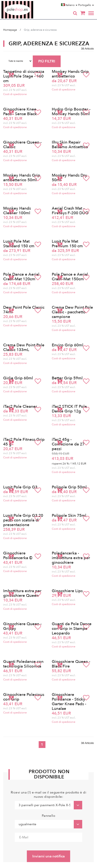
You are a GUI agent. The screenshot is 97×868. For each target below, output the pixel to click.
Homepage (10, 30)
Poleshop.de (27, 2)
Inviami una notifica (48, 856)
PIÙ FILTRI (47, 61)
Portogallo (86, 5)
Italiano (69, 5)
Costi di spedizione (15, 94)
